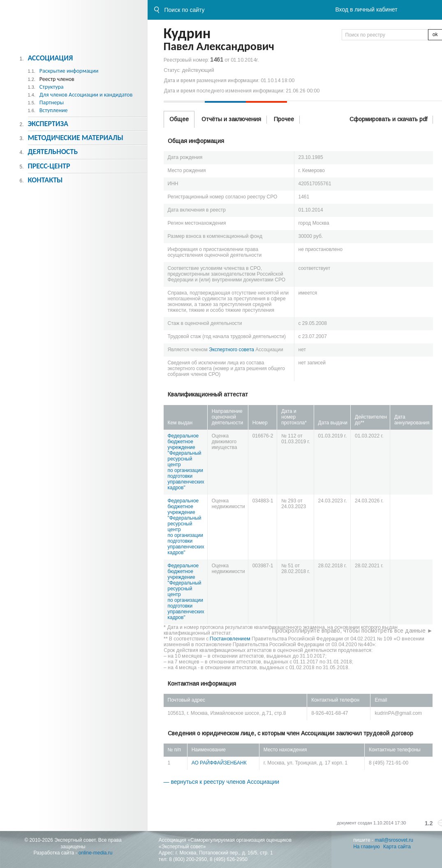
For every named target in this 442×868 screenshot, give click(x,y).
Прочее (284, 119)
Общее (179, 119)
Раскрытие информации (69, 71)
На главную (366, 847)
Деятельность (53, 152)
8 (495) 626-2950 (229, 859)
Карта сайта (397, 847)
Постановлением (230, 639)
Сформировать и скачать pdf (388, 119)
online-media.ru (96, 853)
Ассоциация (50, 58)
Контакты (45, 180)
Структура (52, 87)
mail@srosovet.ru (394, 840)
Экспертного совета (231, 350)
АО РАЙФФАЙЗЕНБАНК (219, 763)
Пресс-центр (49, 166)
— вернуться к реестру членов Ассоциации (222, 782)
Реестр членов (57, 79)
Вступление (54, 110)
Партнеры (52, 102)
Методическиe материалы (75, 138)
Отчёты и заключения (231, 119)
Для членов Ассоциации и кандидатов (86, 95)
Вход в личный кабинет (366, 9)
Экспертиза (48, 124)
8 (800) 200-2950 (188, 859)
